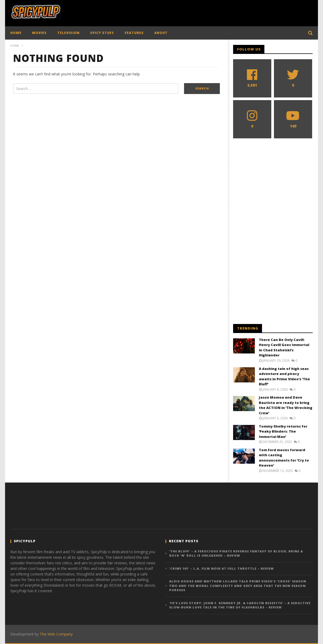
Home (15, 46)
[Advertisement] (216, 12)
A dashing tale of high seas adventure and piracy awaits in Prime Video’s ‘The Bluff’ (284, 376)
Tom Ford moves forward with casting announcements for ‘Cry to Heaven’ (284, 458)
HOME (16, 33)
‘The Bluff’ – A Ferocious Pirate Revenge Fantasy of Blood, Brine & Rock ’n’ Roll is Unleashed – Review (236, 553)
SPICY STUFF (102, 33)
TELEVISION (68, 33)
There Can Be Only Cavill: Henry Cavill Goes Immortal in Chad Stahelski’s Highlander (284, 347)
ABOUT (161, 33)
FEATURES (134, 33)
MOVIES (39, 33)
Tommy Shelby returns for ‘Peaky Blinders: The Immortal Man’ (283, 431)
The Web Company (56, 634)
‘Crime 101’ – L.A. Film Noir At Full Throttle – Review (221, 568)
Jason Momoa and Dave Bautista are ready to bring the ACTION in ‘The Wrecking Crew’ (286, 405)
